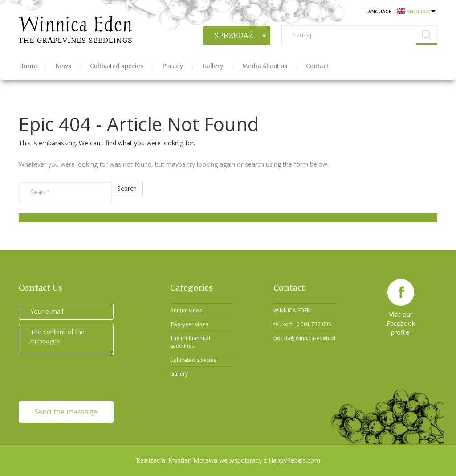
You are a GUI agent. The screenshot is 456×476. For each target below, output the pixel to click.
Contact (317, 66)
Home (28, 66)
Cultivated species (117, 66)
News (63, 66)
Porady (173, 66)
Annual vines (186, 310)
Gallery (213, 66)
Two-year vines (189, 324)
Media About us (265, 66)
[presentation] (77, 377)
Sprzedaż (234, 36)
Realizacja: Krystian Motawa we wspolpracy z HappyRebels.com (228, 460)
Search (127, 188)
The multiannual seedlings (190, 342)
